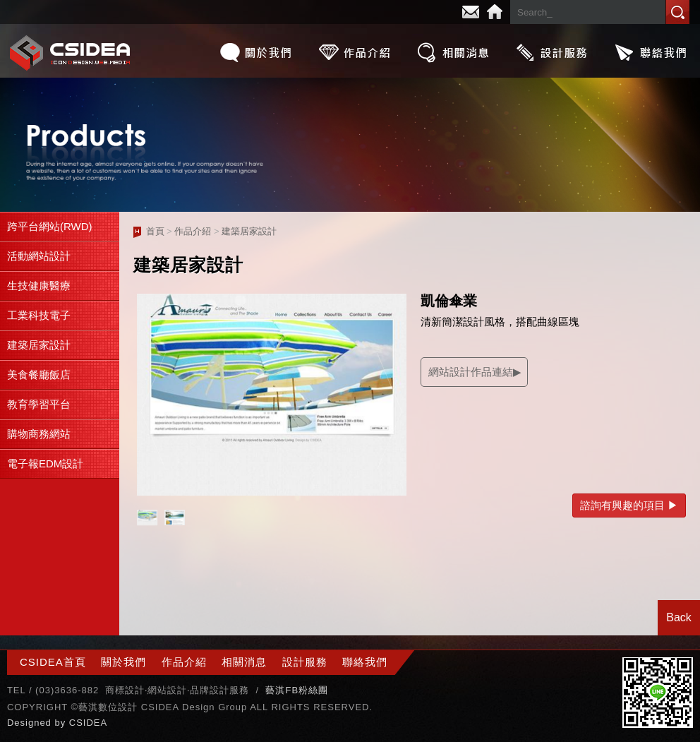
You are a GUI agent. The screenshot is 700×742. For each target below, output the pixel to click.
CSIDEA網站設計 (71, 53)
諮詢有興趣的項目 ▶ (629, 505)
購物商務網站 (39, 434)
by (61, 723)
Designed (31, 723)
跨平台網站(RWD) (50, 226)
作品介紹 (354, 52)
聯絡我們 (651, 52)
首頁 (155, 231)
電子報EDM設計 (45, 463)
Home (495, 12)
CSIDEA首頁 (53, 662)
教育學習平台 (39, 404)
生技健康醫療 (39, 286)
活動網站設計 (39, 256)
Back (679, 617)
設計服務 (552, 52)
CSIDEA (88, 723)
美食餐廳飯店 (39, 375)
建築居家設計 (39, 345)
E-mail (471, 12)
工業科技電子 (39, 315)
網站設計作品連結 (471, 372)
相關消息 (453, 52)
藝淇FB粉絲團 (297, 690)
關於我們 (255, 52)
